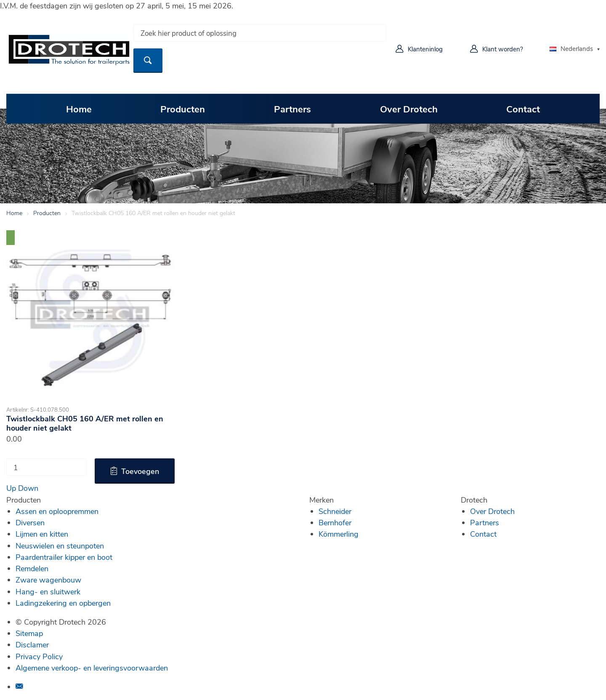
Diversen (30, 522)
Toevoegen (140, 471)
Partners (292, 109)
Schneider (335, 511)
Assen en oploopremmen (57, 511)
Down (28, 488)
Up (11, 488)
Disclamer (32, 644)
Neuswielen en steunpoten (60, 546)
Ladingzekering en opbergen (63, 603)
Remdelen (32, 568)
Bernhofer (335, 522)
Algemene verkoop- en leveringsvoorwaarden (92, 668)
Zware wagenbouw (48, 580)
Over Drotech (409, 109)
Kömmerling (339, 534)
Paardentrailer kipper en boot (64, 557)
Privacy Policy (39, 656)
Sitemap (29, 633)
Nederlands (571, 48)
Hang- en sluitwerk (48, 591)
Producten (183, 109)
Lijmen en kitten (42, 534)
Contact (523, 109)
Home (79, 109)
